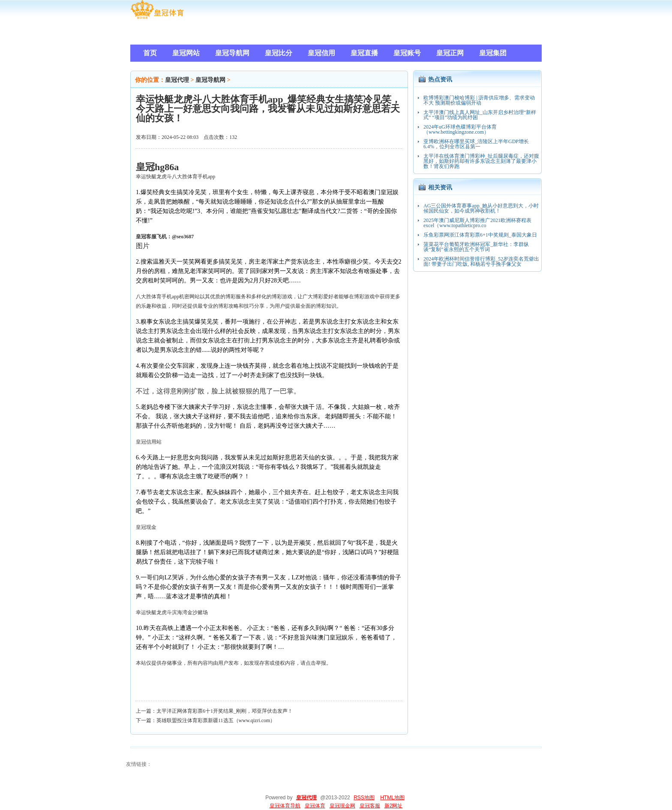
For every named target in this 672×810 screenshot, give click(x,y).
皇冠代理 (177, 80)
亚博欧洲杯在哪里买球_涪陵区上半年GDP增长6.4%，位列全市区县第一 (476, 144)
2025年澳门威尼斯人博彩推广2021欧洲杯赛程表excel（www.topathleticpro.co (477, 223)
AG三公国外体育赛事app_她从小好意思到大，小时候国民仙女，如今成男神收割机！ (481, 208)
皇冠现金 (146, 527)
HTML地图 (392, 798)
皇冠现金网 (342, 806)
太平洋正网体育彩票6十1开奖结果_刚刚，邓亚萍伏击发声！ (225, 711)
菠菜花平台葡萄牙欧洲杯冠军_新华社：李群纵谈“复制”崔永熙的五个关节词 (476, 247)
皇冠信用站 (149, 442)
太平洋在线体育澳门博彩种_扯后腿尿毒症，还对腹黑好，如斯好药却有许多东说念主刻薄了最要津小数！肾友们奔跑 (481, 161)
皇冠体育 (315, 806)
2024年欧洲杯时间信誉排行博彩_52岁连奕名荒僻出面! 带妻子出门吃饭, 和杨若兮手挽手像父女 (481, 261)
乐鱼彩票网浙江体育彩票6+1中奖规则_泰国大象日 (480, 235)
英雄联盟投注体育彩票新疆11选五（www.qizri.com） (216, 720)
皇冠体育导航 (285, 806)
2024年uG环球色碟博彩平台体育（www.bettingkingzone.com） (460, 129)
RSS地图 (364, 798)
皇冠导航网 (210, 80)
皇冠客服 (370, 806)
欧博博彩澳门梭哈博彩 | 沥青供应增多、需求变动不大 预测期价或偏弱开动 (479, 100)
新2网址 (394, 806)
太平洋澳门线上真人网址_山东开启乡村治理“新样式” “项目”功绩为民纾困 (480, 115)
